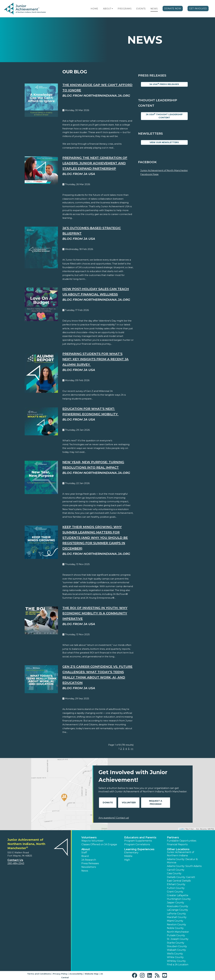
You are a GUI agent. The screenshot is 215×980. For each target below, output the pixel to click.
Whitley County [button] (176, 961)
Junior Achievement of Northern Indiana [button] (181, 854)
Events (141, 9)
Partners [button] (173, 837)
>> (132, 749)
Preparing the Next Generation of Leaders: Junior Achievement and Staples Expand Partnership (95, 163)
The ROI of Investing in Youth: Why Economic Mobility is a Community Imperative (95, 613)
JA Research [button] (89, 860)
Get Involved (198, 9)
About (107, 9)
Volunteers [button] (89, 837)
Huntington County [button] (179, 899)
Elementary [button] (131, 852)
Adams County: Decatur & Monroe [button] (182, 861)
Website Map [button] (92, 974)
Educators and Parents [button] (140, 837)
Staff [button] (84, 852)
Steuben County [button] (177, 946)
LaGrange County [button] (177, 910)
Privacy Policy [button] (60, 974)
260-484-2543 (16, 863)
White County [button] (175, 957)
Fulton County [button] (176, 888)
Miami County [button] (175, 921)
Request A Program (156, 802)
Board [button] (85, 856)
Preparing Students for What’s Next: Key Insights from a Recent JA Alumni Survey (95, 359)
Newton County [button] (176, 925)
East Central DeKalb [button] (179, 881)
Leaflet (181, 829)
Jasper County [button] (176, 903)
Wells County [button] (175, 954)
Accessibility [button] (76, 974)
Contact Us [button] (15, 860)
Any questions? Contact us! (114, 818)
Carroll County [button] (176, 870)
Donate (108, 803)
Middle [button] (128, 856)
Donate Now (173, 9)
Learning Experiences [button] (139, 849)
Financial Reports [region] (177, 844)
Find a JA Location (178, 965)
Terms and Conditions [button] (39, 974)
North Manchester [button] (178, 932)
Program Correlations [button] (137, 844)
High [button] (127, 860)
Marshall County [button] (177, 917)
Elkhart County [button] (176, 884)
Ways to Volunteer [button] (92, 841)
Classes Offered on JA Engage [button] (99, 844)
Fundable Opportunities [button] (182, 841)
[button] (112, 9)
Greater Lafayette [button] (178, 895)
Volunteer (129, 803)
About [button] (86, 849)
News (154, 9)
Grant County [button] (175, 892)
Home (94, 9)
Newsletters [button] (89, 867)
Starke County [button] (176, 943)
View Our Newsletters (164, 142)
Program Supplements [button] (138, 841)
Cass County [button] (174, 873)
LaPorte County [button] (176, 914)
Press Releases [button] (90, 863)
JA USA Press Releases (164, 84)
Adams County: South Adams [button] (184, 866)
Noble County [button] (175, 928)
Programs (125, 9)
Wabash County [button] (176, 950)
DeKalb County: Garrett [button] (181, 877)
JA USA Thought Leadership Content (164, 116)
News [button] (85, 871)
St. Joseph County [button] (178, 939)
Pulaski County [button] (176, 935)
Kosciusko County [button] (178, 906)
